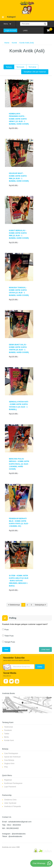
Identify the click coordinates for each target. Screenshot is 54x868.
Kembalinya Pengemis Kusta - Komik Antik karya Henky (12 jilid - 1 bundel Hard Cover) (19, 119)
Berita (6, 737)
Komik (14, 43)
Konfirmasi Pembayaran (13, 783)
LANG (25, 30)
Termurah (20, 67)
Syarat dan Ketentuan (12, 757)
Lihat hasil (45, 649)
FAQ (6, 767)
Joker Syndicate (10, 803)
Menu (6, 24)
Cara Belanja (9, 760)
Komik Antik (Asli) (27, 43)
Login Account (11, 30)
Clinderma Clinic (10, 800)
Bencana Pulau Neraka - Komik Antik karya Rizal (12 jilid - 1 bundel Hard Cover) (19, 464)
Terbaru (9, 67)
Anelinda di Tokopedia (13, 806)
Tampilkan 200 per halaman (35, 72)
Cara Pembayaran (11, 753)
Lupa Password (10, 787)
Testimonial (8, 727)
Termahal (32, 67)
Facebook (8, 730)
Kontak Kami (9, 740)
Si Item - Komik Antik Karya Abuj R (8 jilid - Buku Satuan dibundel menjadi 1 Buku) (19, 581)
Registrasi (8, 780)
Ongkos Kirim (9, 764)
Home (7, 43)
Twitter (7, 734)
